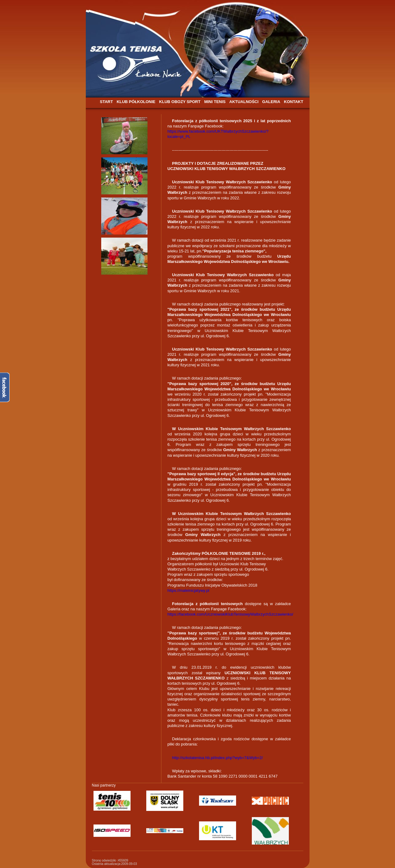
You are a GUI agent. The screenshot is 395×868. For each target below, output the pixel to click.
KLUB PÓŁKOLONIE (136, 102)
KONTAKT (294, 102)
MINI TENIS (215, 102)
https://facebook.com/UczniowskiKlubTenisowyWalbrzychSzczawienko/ (231, 614)
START (106, 102)
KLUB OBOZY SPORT (180, 102)
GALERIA (271, 102)
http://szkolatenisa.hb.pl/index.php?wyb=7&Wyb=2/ (218, 758)
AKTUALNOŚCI (244, 102)
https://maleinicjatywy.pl (189, 590)
